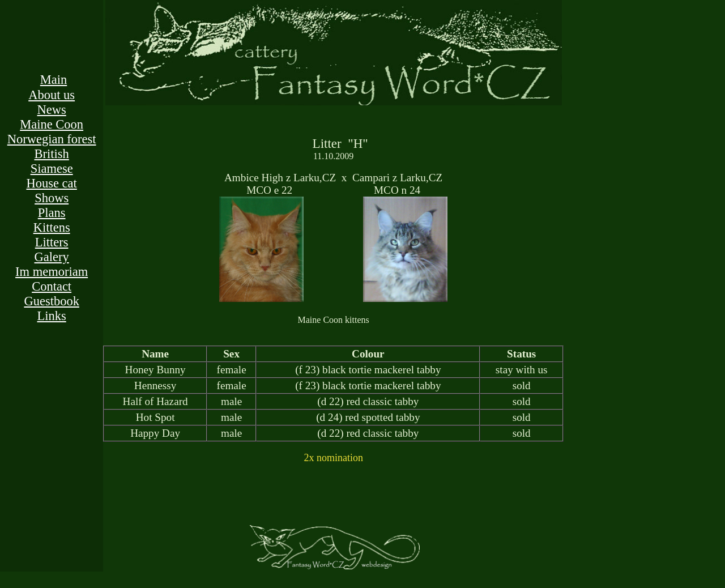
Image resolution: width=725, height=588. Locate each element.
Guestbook (52, 301)
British (52, 154)
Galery (52, 257)
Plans (52, 213)
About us (52, 95)
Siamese (52, 169)
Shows (52, 198)
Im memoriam (52, 272)
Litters (52, 242)
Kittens (52, 227)
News (52, 110)
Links (52, 316)
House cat (51, 183)
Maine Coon (52, 124)
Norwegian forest (52, 139)
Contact (52, 286)
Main (54, 80)
